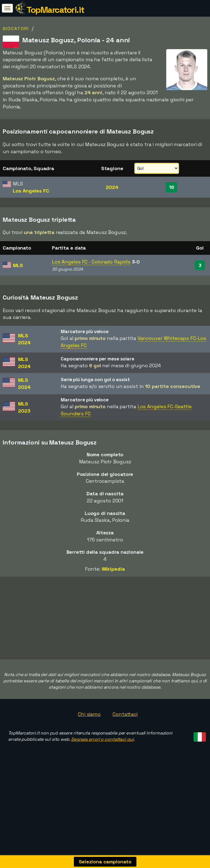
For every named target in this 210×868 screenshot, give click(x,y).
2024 (112, 187)
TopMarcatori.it (55, 10)
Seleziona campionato (105, 862)
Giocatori (16, 29)
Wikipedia (113, 569)
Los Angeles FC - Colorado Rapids (91, 262)
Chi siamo (89, 747)
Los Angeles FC (31, 191)
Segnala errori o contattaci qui (102, 772)
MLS (18, 265)
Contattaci (125, 747)
